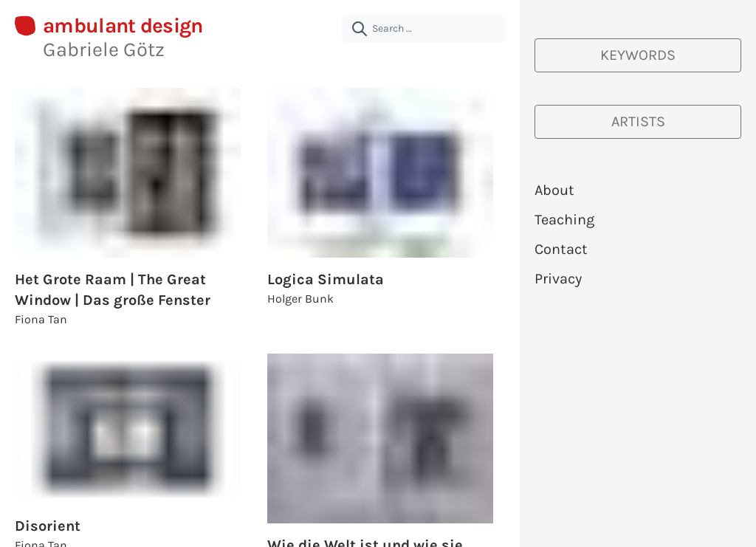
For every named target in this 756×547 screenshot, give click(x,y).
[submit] (360, 29)
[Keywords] (638, 55)
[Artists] (638, 122)
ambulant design (123, 26)
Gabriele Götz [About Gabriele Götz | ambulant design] (104, 49)
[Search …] (423, 29)
